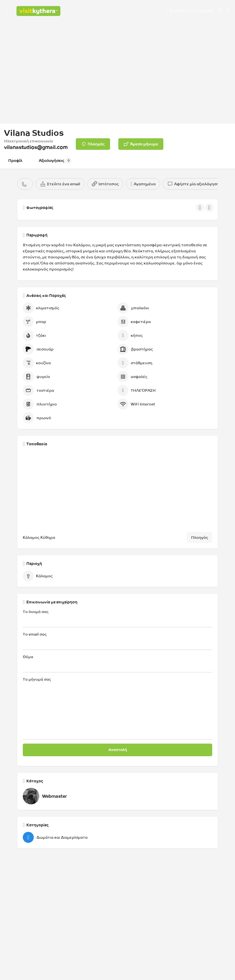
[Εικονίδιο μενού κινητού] (7, 11)
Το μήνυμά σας (117, 708)
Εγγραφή (205, 11)
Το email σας (117, 641)
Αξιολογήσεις (55, 161)
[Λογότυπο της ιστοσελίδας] (39, 11)
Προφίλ (15, 161)
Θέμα (117, 663)
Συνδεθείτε (181, 11)
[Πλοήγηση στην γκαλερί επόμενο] (210, 208)
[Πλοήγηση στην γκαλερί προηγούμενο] (200, 208)
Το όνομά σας (117, 618)
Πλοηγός (200, 537)
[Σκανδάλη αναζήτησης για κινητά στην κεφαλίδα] (228, 11)
